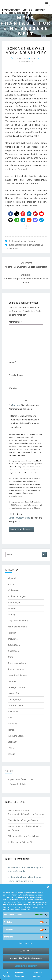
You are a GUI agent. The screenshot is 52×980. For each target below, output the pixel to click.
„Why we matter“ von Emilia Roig (23, 836)
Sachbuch (12, 742)
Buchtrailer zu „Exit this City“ (21, 842)
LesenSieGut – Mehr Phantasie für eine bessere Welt (24, 11)
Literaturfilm (13, 693)
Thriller (11, 748)
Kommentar (15, 322)
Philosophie (13, 712)
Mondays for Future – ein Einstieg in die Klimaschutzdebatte (24, 881)
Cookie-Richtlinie (18, 784)
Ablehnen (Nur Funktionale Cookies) (26, 958)
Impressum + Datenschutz (20, 779)
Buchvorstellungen (18, 241)
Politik (11, 718)
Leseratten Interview (17, 675)
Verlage (11, 754)
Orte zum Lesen (15, 706)
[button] (48, 887)
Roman (31, 241)
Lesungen (12, 681)
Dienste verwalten (25, 943)
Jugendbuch (14, 645)
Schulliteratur (12, 249)
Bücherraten (13, 590)
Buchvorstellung (35, 245)
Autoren (11, 584)
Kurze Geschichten (17, 663)
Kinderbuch (13, 651)
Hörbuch (12, 633)
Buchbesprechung (17, 245)
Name (12, 362)
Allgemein (12, 578)
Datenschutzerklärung (20, 518)
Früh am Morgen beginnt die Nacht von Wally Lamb (26, 279)
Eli (9, 868)
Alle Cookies (26, 951)
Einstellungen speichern (26, 966)
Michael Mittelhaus (17, 877)
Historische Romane (17, 627)
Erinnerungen (14, 602)
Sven (34, 58)
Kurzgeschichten (16, 669)
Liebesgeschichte (16, 687)
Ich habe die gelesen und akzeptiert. (25, 518)
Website (13, 388)
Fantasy (11, 615)
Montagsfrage (14, 699)
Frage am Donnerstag (18, 621)
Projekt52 (12, 724)
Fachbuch (12, 609)
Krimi (10, 657)
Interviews (13, 639)
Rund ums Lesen (16, 736)
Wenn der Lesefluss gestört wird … (24, 820)
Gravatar (16, 405)
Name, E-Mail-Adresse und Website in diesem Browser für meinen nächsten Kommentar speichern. (26, 422)
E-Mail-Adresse (17, 375)
